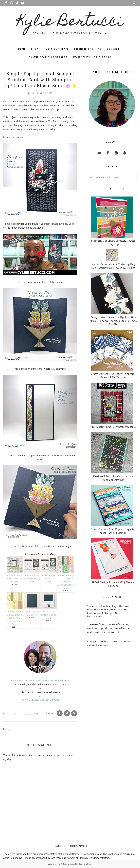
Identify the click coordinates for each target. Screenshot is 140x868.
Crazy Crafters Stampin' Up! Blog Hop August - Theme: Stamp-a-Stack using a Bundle (113, 321)
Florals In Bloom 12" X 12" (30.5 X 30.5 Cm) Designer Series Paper (66, 582)
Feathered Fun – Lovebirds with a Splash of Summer (113, 478)
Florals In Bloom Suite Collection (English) (15, 579)
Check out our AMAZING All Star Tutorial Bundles (40, 680)
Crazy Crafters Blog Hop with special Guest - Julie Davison (113, 376)
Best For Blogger (85, 864)
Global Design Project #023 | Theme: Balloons (113, 584)
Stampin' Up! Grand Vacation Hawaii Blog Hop (113, 243)
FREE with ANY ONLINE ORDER (40, 700)
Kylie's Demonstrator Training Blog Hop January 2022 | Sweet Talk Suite (113, 266)
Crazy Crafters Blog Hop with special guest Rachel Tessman (113, 531)
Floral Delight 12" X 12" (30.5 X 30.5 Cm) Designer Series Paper (15, 618)
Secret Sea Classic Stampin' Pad (49, 615)
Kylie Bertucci (70, 22)
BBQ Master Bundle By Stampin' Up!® (113, 427)
